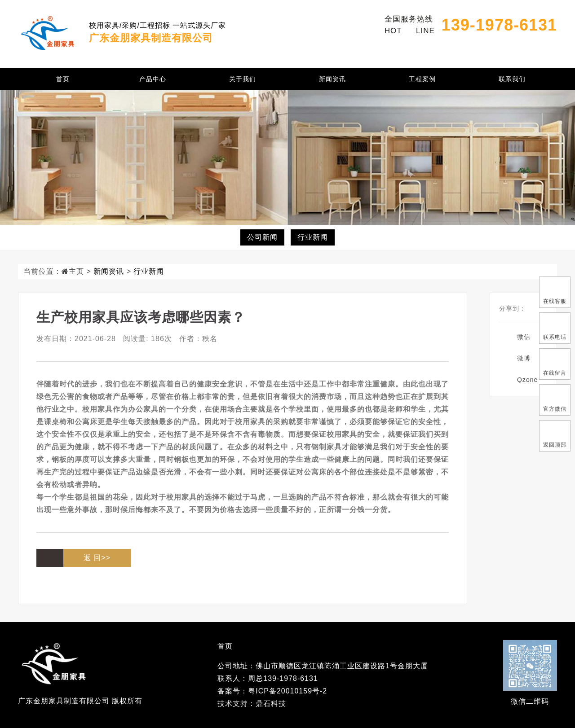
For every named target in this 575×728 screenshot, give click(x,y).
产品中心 (153, 79)
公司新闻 (262, 237)
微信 (524, 337)
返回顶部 (555, 435)
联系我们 (512, 79)
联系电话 (555, 328)
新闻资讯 (332, 79)
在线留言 (555, 364)
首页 (63, 79)
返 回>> (97, 558)
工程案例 (422, 79)
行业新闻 (313, 237)
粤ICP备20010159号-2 (287, 691)
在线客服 (555, 292)
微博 (524, 358)
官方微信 (555, 399)
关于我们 (243, 79)
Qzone (527, 380)
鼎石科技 (271, 704)
